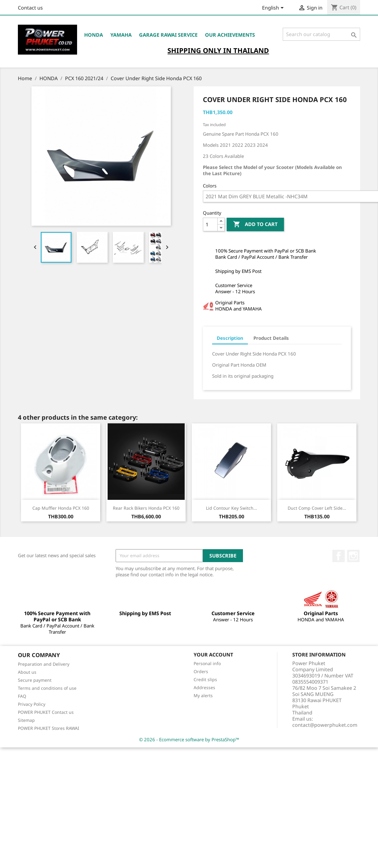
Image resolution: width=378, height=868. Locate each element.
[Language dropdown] (274, 8)
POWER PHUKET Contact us (46, 712)
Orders (201, 671)
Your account (213, 655)
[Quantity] (210, 224)
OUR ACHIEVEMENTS (230, 35)
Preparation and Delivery (44, 664)
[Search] (321, 34)
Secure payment (35, 680)
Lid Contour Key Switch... (232, 508)
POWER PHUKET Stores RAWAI (49, 728)
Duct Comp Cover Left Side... (317, 508)
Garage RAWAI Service (168, 35)
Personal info (207, 663)
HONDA (94, 35)
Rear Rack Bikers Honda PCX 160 (146, 508)
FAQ (22, 696)
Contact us (30, 8)
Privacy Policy (32, 704)
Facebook (339, 556)
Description (230, 338)
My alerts (203, 695)
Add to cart (255, 224)
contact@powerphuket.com (325, 725)
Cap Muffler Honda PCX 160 (61, 508)
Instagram (353, 556)
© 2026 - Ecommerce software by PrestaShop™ (189, 739)
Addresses (204, 687)
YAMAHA (121, 35)
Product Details (271, 338)
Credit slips (205, 679)
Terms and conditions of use (47, 688)
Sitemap (26, 720)
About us (27, 672)
